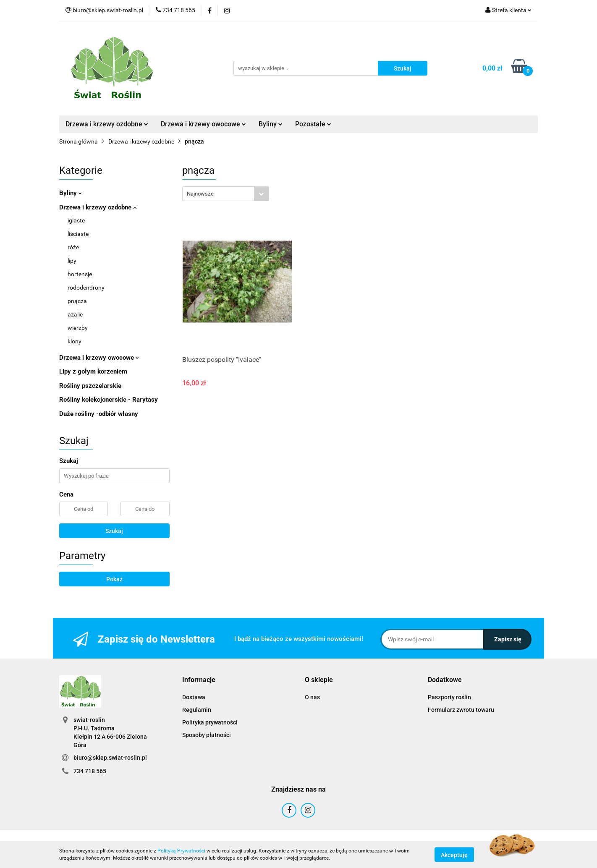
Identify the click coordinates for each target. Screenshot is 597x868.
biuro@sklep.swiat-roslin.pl (110, 758)
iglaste (76, 220)
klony (75, 341)
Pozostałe (313, 124)
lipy (72, 261)
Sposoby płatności (207, 735)
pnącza (77, 301)
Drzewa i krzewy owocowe (203, 124)
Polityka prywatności (210, 722)
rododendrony (86, 288)
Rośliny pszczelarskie (90, 386)
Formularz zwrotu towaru (461, 710)
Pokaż (114, 579)
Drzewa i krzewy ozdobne (107, 124)
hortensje (80, 274)
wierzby (78, 328)
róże (73, 247)
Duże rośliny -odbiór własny (99, 414)
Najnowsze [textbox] (200, 194)
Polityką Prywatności (181, 851)
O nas (312, 697)
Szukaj (114, 531)
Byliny (271, 124)
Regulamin (197, 710)
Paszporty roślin (449, 697)
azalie (75, 314)
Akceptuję (454, 855)
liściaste (78, 234)
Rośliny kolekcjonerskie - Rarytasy (109, 400)
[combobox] (226, 194)
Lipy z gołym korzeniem (93, 371)
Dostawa (194, 697)
